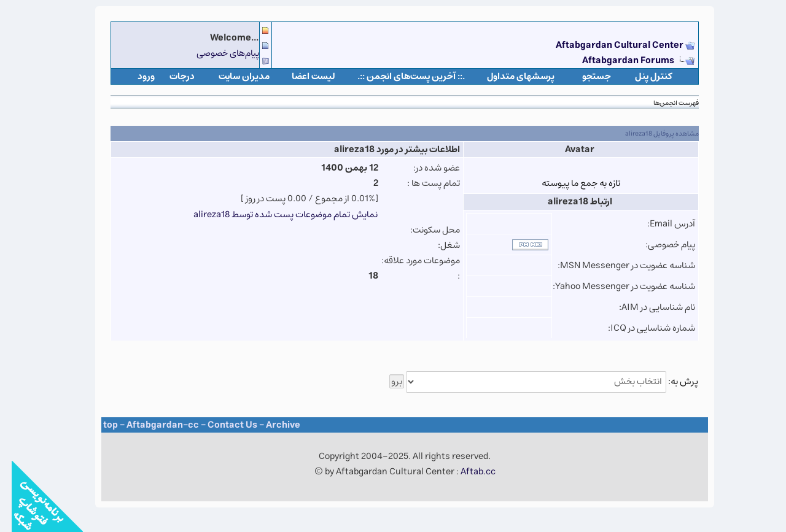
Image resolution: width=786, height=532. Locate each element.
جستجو (585, 76)
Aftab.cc (466, 472)
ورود (134, 76)
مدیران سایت (232, 76)
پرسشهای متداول (509, 76)
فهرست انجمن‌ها (664, 103)
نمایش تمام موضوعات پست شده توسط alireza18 (274, 214)
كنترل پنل (642, 76)
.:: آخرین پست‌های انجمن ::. (399, 76)
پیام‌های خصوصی (216, 53)
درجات (170, 76)
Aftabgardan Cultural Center (609, 45)
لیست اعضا (302, 76)
